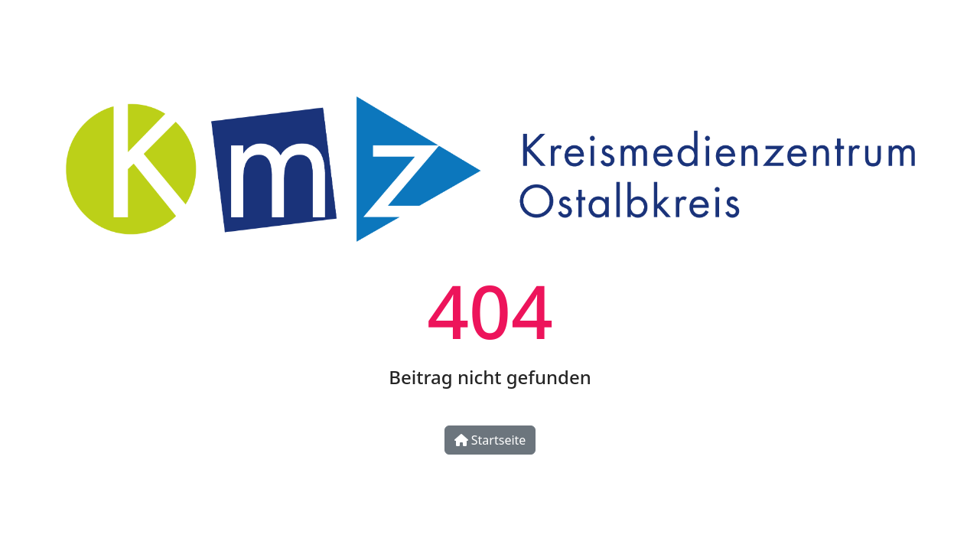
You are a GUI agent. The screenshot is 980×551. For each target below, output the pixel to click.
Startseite (490, 440)
